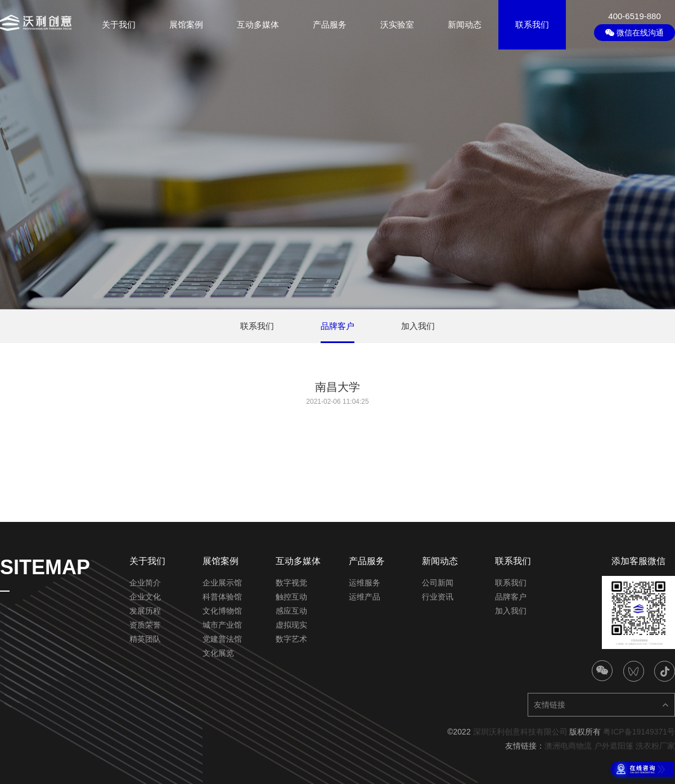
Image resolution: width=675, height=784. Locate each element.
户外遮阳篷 (614, 746)
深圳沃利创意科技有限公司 (520, 732)
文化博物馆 (222, 611)
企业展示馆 (222, 583)
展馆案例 (186, 24)
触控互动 (291, 597)
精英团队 (145, 639)
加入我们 (511, 611)
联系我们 (532, 24)
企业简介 (145, 583)
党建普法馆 (222, 639)
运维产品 (364, 597)
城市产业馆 (222, 625)
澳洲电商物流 (568, 746)
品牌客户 (511, 597)
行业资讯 (438, 597)
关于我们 (119, 24)
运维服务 (364, 583)
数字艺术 (291, 639)
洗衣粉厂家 (655, 746)
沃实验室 (397, 24)
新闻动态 (465, 24)
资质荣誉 (145, 625)
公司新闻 (438, 583)
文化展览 (218, 653)
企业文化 (145, 597)
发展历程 (145, 611)
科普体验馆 (222, 597)
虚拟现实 (291, 625)
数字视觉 (291, 583)
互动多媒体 (258, 24)
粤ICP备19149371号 (639, 732)
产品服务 (330, 24)
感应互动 (291, 611)
